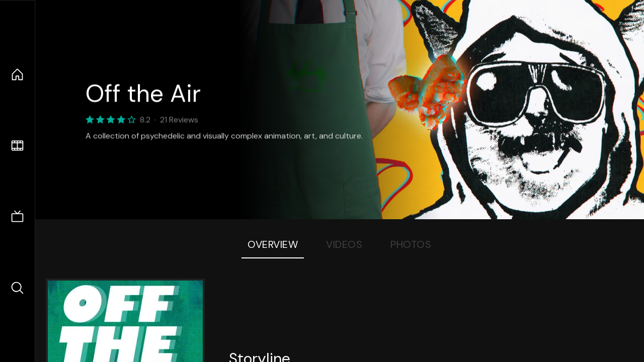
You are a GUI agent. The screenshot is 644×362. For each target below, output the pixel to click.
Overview (273, 244)
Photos (411, 244)
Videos (344, 244)
